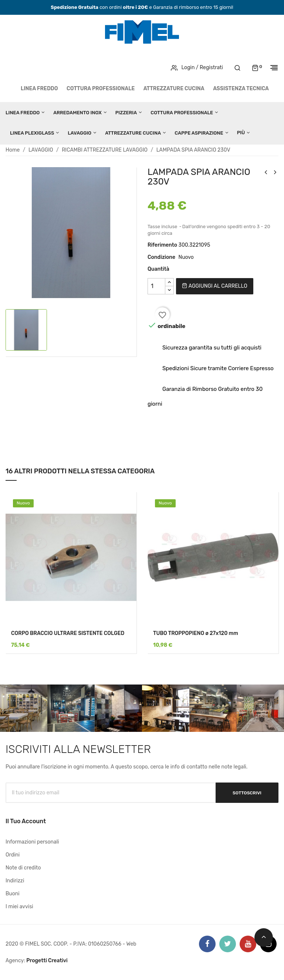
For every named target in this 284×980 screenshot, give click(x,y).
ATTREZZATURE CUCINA (174, 89)
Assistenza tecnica (241, 89)
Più (241, 133)
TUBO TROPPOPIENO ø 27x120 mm (196, 633)
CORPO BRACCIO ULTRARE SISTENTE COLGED (68, 633)
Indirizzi (15, 881)
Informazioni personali (32, 842)
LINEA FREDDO (39, 89)
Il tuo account (26, 821)
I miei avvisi (19, 907)
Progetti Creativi (47, 961)
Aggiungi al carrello (214, 286)
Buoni (13, 894)
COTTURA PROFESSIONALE (101, 89)
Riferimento (162, 245)
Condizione (161, 257)
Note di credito (23, 868)
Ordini (13, 855)
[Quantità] (156, 286)
